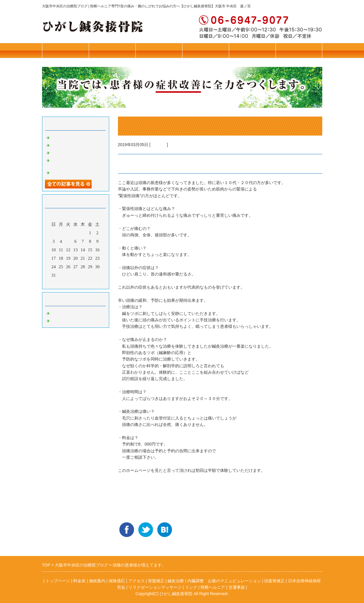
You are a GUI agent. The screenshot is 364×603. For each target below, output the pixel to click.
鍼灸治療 (159, 145)
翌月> (86, 283)
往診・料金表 (65, 50)
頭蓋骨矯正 (274, 581)
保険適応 (117, 581)
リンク (191, 587)
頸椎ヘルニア (213, 587)
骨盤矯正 (60, 313)
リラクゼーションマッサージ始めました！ (77, 162)
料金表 (79, 581)
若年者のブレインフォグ (75, 172)
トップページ (112, 50)
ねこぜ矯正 (62, 137)
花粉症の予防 (64, 152)
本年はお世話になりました (77, 145)
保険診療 (205, 50)
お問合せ (299, 50)
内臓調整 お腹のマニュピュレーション (224, 581)
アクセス (252, 50)
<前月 (64, 283)
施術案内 (159, 50)
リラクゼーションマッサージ (155, 587)
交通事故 (237, 587)
